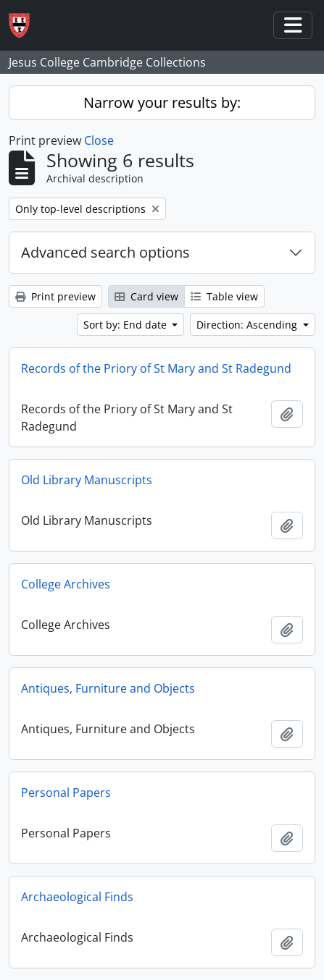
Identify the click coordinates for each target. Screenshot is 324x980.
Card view (146, 296)
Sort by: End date (126, 325)
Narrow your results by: (162, 102)
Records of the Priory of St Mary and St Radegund (156, 368)
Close (99, 140)
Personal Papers (66, 793)
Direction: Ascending (248, 325)
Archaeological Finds (77, 897)
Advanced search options (105, 252)
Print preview (55, 296)
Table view (224, 296)
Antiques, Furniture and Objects (108, 688)
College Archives (66, 584)
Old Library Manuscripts (87, 480)
